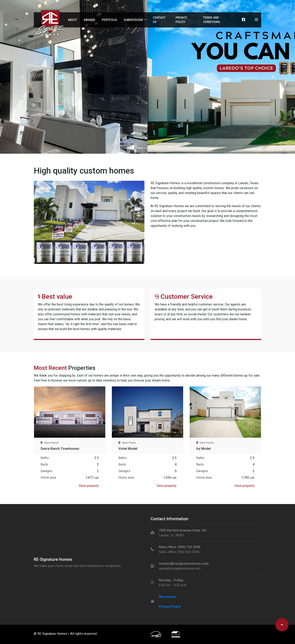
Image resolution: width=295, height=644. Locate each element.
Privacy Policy (181, 20)
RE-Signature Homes (53, 634)
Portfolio (109, 20)
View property (89, 486)
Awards (89, 20)
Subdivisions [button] (134, 20)
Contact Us (159, 20)
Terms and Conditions (212, 20)
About (72, 20)
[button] (22, 77)
